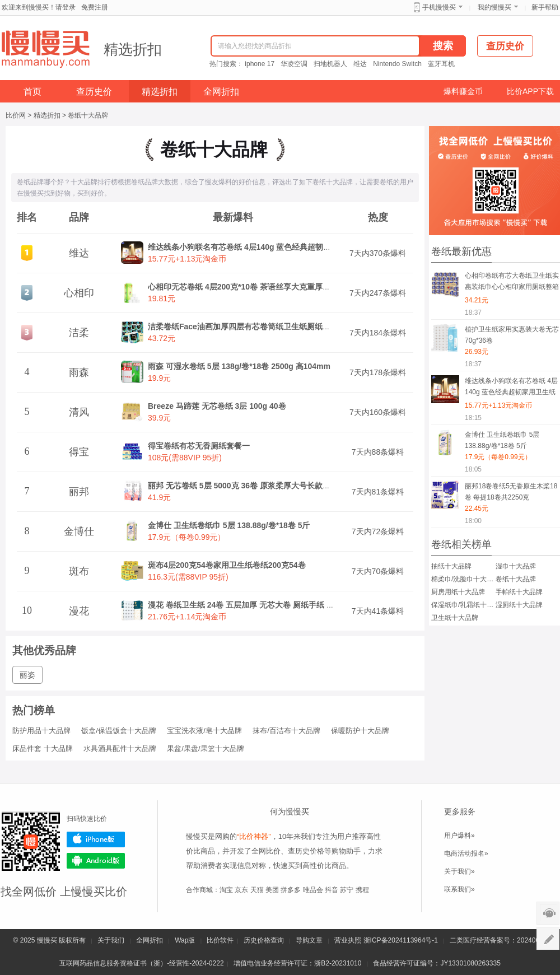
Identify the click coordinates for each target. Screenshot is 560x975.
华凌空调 (294, 64)
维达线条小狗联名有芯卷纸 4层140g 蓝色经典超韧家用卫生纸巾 (259, 247)
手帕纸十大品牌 (519, 592)
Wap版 (185, 940)
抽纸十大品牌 (451, 566)
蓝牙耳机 (441, 64)
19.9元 (159, 378)
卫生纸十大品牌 (455, 618)
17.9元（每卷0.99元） (187, 537)
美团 (272, 890)
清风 (79, 412)
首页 (32, 92)
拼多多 (291, 890)
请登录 (66, 7)
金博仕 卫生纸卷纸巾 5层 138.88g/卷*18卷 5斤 (229, 525)
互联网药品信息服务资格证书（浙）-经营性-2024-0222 (141, 963)
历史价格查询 (264, 940)
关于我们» (459, 871)
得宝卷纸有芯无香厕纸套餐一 (199, 446)
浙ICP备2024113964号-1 (401, 940)
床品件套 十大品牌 (43, 748)
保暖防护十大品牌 (360, 731)
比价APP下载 (530, 91)
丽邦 (79, 492)
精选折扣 (133, 49)
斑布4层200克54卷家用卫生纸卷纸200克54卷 (227, 565)
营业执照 (348, 940)
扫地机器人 (330, 64)
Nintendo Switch (397, 64)
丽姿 (27, 675)
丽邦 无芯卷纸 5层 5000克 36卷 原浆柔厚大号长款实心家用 (251, 486)
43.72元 (162, 338)
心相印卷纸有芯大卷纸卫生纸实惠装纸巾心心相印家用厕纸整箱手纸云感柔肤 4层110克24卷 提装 (512, 283)
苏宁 (347, 890)
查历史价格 (306, 851)
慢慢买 (47, 940)
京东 (241, 890)
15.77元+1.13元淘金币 (187, 259)
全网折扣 (221, 92)
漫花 (79, 611)
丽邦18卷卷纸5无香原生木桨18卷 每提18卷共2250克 (511, 492)
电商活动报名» (466, 853)
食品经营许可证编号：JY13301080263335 (437, 963)
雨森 (79, 372)
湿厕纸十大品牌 (519, 605)
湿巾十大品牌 (516, 566)
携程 (362, 890)
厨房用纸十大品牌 (458, 592)
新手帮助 (545, 7)
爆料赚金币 (463, 91)
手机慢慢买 (439, 7)
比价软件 (220, 940)
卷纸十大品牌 (88, 115)
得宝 (79, 452)
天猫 (257, 890)
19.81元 (162, 298)
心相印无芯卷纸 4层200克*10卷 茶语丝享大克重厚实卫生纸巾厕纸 (263, 287)
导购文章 (309, 940)
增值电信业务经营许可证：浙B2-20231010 (297, 963)
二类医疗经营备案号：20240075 (498, 940)
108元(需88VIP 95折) (185, 458)
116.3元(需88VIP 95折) (188, 577)
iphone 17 (260, 64)
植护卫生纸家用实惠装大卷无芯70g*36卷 (512, 335)
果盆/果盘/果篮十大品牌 (205, 748)
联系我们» (459, 889)
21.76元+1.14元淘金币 (187, 617)
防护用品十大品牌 (41, 731)
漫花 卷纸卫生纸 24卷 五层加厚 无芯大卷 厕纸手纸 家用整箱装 (257, 605)
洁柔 (79, 333)
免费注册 (95, 7)
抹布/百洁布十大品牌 (286, 731)
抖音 (332, 890)
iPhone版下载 (96, 839)
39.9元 (159, 418)
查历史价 (94, 92)
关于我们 (111, 940)
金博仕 (79, 531)
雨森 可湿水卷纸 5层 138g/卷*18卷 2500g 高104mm (239, 366)
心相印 (79, 293)
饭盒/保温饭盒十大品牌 (119, 731)
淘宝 (226, 890)
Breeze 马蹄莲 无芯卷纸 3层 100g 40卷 (217, 406)
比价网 (16, 115)
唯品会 (313, 890)
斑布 (79, 571)
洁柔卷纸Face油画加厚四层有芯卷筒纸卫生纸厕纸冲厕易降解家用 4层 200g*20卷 (290, 326)
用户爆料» (459, 836)
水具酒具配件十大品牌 (120, 748)
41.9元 (159, 497)
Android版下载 (96, 861)
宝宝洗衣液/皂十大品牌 (204, 731)
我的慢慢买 (494, 7)
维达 (360, 64)
